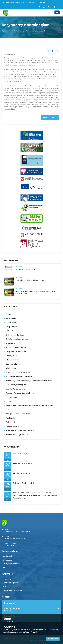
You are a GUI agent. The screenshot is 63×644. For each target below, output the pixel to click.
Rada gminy (11, 318)
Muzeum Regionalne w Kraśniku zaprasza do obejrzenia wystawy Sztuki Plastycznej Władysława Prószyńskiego (35, 495)
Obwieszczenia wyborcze (17, 339)
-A (39, 7)
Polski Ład (10, 422)
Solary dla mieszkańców (16, 347)
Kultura (19, 31)
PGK (8, 410)
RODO (6, 586)
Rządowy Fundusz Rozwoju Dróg (20, 393)
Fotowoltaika (12, 397)
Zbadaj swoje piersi (21, 473)
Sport (8, 314)
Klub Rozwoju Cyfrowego (17, 434)
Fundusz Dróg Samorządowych (19, 376)
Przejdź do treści (32, 2)
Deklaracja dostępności (12, 590)
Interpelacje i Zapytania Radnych (20, 430)
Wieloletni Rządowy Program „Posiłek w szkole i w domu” (30, 405)
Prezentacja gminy (10, 583)
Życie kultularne (13, 364)
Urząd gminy (11, 356)
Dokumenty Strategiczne (17, 385)
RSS (44, 2)
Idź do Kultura (50, 117)
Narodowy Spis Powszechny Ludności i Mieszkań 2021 (29, 380)
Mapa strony (20, 2)
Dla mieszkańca (12, 360)
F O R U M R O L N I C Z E (23, 483)
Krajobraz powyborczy (23, 463)
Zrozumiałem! (53, 639)
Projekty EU (11, 331)
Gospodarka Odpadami (16, 351)
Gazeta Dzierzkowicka (15, 389)
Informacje (11, 343)
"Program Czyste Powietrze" (18, 414)
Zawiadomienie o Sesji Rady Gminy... (31, 280)
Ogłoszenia (11, 322)
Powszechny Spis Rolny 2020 (18, 372)
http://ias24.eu (10, 109)
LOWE (9, 401)
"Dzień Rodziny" (20, 454)
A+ (49, 7)
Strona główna (8, 2)
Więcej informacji (31, 632)
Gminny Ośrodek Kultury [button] (12, 609)
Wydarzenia (11, 368)
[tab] (31, 603)
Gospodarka (11, 326)
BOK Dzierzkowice (14, 426)
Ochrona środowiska (15, 335)
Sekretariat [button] (10, 603)
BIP (41, 2)
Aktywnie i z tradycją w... (26, 269)
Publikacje (10, 418)
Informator (7, 579)
